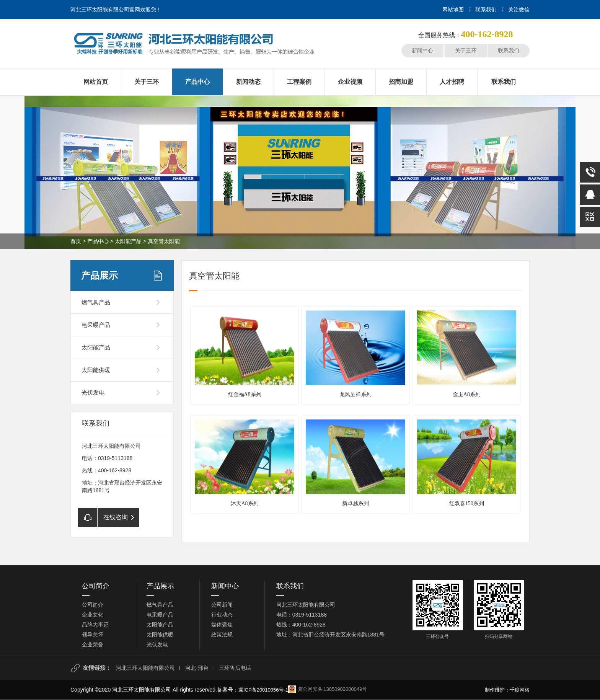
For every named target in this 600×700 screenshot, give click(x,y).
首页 (76, 241)
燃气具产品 (96, 302)
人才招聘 (452, 82)
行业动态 (222, 615)
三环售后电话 (235, 668)
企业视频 (350, 82)
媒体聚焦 (222, 625)
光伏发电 (93, 392)
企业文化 (93, 615)
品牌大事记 (95, 625)
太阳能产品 (128, 241)
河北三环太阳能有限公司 (145, 668)
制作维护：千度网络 (507, 690)
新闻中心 (422, 51)
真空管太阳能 (164, 241)
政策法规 (222, 635)
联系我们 (486, 10)
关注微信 (519, 10)
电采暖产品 (96, 325)
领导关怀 (93, 635)
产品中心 (197, 82)
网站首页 (96, 82)
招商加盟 (401, 82)
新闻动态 (248, 82)
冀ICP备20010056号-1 (263, 690)
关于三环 (466, 51)
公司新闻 (222, 605)
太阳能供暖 (96, 370)
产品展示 (99, 275)
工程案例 (299, 82)
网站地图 (453, 10)
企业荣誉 (93, 645)
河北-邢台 (197, 668)
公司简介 (96, 586)
